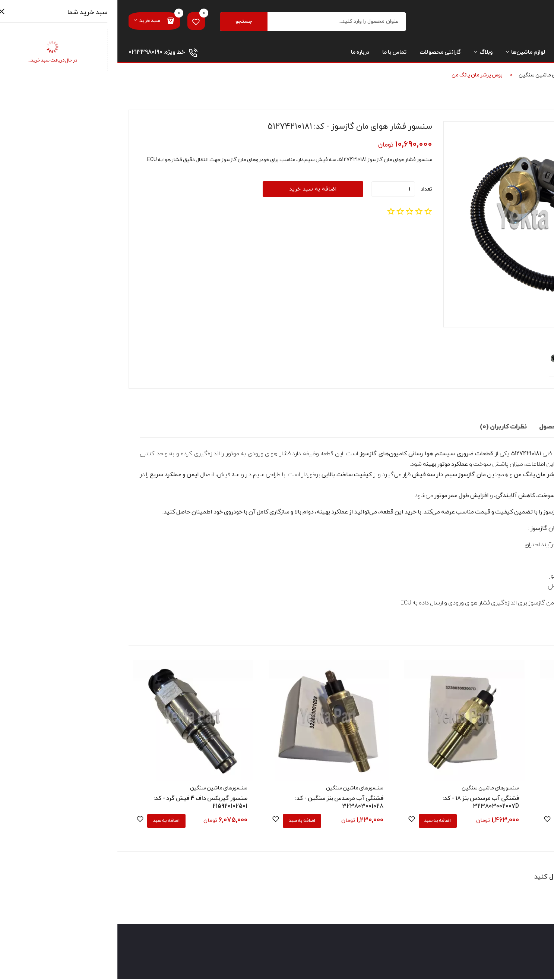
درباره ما (243, 54)
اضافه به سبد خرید (191, 191)
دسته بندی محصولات (469, 54)
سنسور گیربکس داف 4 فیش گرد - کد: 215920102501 (83, 803)
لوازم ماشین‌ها (408, 54)
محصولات (486, 77)
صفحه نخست (526, 54)
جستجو (129, 22)
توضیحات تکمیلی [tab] (507, 428)
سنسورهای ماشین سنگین (430, 77)
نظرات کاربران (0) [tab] (384, 428)
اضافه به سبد (456, 821)
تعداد (309, 190)
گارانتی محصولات (323, 54)
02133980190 (28, 54)
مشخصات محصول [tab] (445, 428)
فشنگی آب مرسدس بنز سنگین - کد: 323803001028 (222, 803)
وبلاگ (366, 54)
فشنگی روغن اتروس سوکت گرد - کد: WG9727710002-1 (492, 803)
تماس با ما (277, 54)
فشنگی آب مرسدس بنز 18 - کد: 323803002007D (363, 803)
